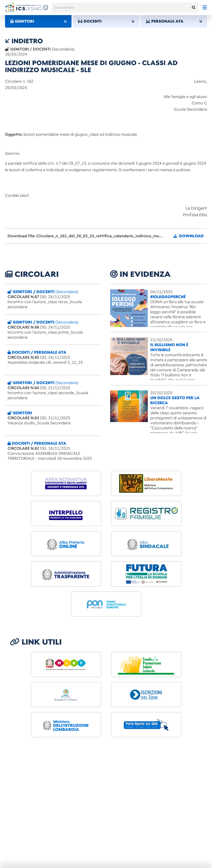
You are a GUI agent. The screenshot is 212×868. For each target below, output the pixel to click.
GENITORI (38, 21)
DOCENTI (106, 21)
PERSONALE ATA (174, 21)
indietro (24, 41)
